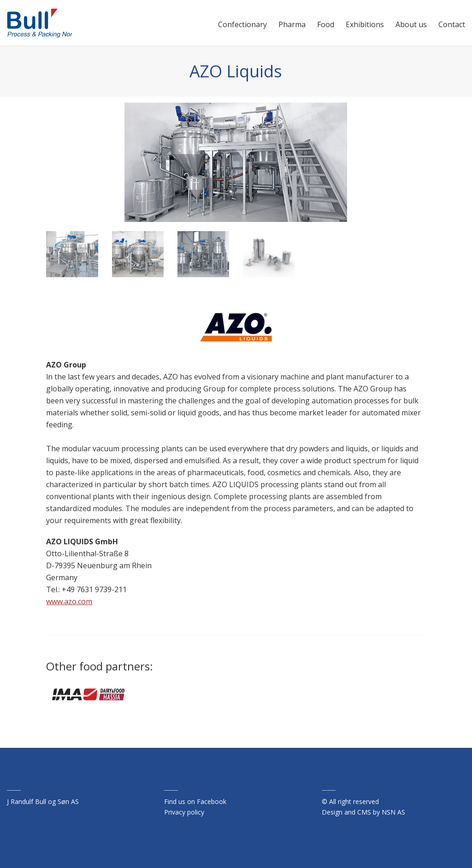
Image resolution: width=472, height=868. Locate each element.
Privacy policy (184, 812)
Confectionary (242, 24)
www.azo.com (69, 601)
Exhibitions (365, 24)
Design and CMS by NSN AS (363, 812)
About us (411, 24)
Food (326, 24)
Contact (452, 24)
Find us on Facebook (195, 801)
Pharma (292, 24)
